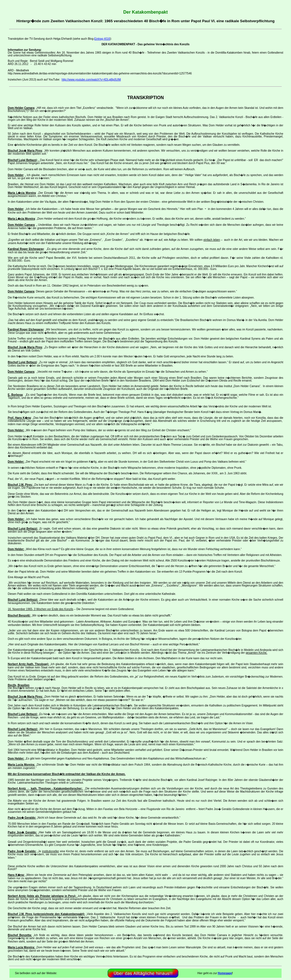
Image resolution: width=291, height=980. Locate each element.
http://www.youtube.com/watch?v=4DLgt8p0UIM (91, 80)
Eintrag (102, 39)
